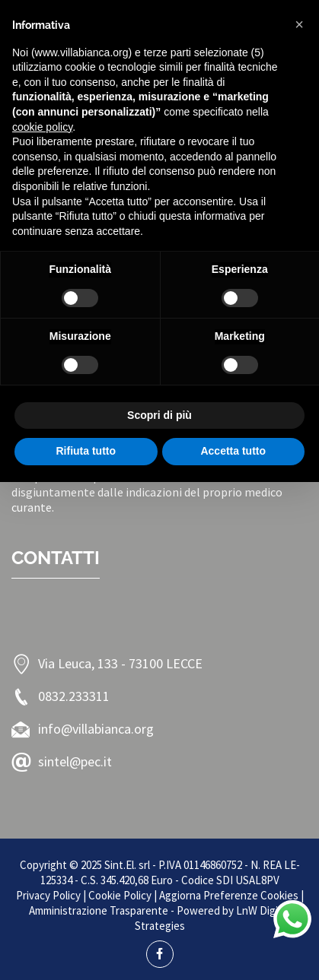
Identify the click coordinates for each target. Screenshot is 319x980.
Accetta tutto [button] (233, 451)
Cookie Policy (120, 895)
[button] (299, 24)
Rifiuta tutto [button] (86, 451)
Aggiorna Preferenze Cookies (229, 895)
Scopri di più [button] (159, 415)
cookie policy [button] (42, 127)
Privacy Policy (48, 895)
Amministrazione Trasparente (99, 910)
